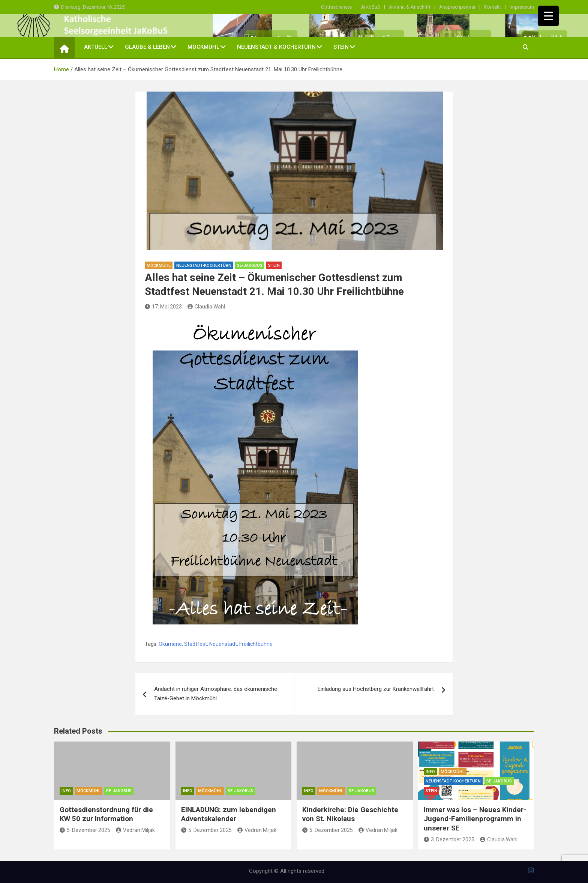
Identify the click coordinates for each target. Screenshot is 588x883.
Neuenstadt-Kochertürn (204, 266)
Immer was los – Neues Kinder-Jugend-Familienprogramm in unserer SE (475, 819)
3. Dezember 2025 (449, 839)
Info (66, 791)
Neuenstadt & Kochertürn (276, 47)
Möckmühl (203, 47)
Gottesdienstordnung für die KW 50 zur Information (106, 814)
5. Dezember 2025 (85, 830)
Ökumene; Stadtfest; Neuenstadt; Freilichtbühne (216, 644)
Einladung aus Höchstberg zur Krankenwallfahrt (376, 689)
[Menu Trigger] (548, 16)
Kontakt (493, 7)
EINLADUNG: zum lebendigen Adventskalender (229, 814)
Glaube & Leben (147, 47)
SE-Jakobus (250, 266)
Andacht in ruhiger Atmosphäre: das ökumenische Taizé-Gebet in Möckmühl (216, 694)
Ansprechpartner (457, 7)
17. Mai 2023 (163, 307)
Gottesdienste (336, 7)
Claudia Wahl (206, 307)
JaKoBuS (370, 7)
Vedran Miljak (135, 830)
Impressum (522, 7)
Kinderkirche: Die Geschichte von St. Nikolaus (350, 814)
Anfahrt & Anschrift (410, 7)
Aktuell (96, 47)
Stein (341, 47)
